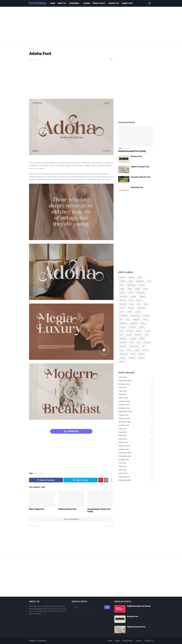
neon (122, 331)
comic (131, 293)
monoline (132, 327)
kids (121, 319)
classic (138, 289)
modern (123, 327)
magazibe (123, 323)
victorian (142, 354)
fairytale (123, 300)
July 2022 (136, 429)
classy (146, 289)
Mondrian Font (137, 187)
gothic (122, 312)
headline (146, 316)
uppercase (123, 354)
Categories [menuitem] (74, 3)
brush (122, 285)
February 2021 (136, 477)
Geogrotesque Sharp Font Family (99, 510)
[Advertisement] (91, 25)
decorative (123, 296)
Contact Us (149, 641)
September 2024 (136, 412)
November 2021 (136, 456)
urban (133, 354)
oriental (130, 331)
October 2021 (136, 460)
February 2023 (136, 419)
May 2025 (136, 395)
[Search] (91, 607)
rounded (133, 339)
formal (122, 308)
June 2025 (136, 391)
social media (134, 346)
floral (131, 304)
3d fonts (122, 277)
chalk (130, 289)
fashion (139, 300)
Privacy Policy (128, 641)
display (133, 296)
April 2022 (136, 439)
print (121, 335)
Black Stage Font (37, 509)
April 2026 (136, 377)
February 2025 (136, 401)
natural (142, 327)
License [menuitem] (86, 3)
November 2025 (136, 381)
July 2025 (136, 388)
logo (128, 319)
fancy (131, 300)
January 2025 (136, 405)
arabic (140, 277)
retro (147, 335)
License (139, 641)
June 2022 (136, 432)
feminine (123, 304)
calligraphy (131, 285)
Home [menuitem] (53, 3)
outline (147, 331)
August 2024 (136, 415)
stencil (129, 350)
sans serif (123, 342)
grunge (138, 312)
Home (31, 49)
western (141, 358)
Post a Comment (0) (71, 519)
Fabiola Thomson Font (140, 167)
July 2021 (136, 463)
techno (146, 350)
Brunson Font (136, 156)
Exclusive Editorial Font (141, 177)
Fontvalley (42, 641)
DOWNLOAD (73, 431)
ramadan (138, 335)
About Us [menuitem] (62, 3)
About (117, 641)
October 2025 (136, 384)
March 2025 (136, 398)
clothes (122, 293)
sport (121, 350)
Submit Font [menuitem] (127, 3)
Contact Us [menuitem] (114, 3)
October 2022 (136, 426)
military (143, 323)
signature (147, 342)
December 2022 (136, 422)
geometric (141, 308)
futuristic (131, 308)
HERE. (89, 177)
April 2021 (136, 470)
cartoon (142, 285)
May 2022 (136, 436)
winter (122, 362)
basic (37, 49)
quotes (129, 335)
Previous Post (35, 526)
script (132, 342)
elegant (142, 296)
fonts (139, 304)
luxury (145, 319)
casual (122, 289)
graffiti (130, 312)
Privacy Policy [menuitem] (99, 3)
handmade (123, 316)
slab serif (123, 346)
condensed (140, 293)
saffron (142, 339)
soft (143, 346)
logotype (136, 319)
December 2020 (136, 480)
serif (40, 473)
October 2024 (136, 408)
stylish (137, 350)
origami (139, 331)
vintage (122, 358)
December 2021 (136, 453)
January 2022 (136, 450)
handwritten (135, 316)
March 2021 (136, 474)
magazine (134, 323)
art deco (123, 281)
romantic (123, 339)
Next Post (109, 526)
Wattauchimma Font (67, 509)
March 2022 (136, 443)
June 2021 (136, 467)
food (146, 304)
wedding (132, 358)
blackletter (140, 281)
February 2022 (136, 446)
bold (149, 281)
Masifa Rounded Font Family (132, 151)
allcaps (131, 277)
